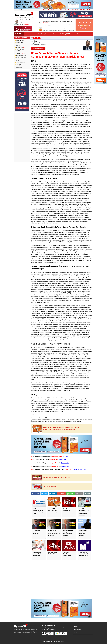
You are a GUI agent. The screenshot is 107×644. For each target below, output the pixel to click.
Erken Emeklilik (21, 48)
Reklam (85, 10)
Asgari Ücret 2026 (49, 10)
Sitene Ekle (80, 10)
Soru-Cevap (19, 61)
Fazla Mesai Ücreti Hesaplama (20, 50)
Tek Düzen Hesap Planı (21, 63)
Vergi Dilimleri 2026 (58, 10)
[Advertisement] (22, 138)
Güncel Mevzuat (20, 52)
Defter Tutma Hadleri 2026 (68, 10)
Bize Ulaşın (90, 10)
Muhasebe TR (46, 642)
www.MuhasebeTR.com (43, 418)
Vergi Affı (18, 66)
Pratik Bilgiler (19, 59)
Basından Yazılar (20, 42)
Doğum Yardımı (19, 46)
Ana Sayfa (42, 10)
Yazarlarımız (19, 68)
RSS (75, 10)
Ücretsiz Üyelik (77, 630)
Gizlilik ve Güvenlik (78, 636)
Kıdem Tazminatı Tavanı (21, 57)
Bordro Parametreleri (21, 44)
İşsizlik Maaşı (20, 54)
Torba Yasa (19, 64)
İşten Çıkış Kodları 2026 (21, 56)
